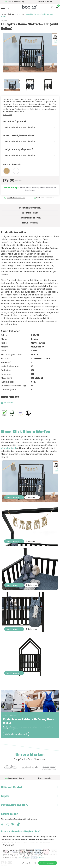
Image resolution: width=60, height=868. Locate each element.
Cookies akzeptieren (48, 863)
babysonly (31, 585)
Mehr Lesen (8, 115)
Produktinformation (30, 208)
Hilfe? (16, 198)
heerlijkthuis (32, 497)
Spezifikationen (30, 213)
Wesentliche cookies (30, 863)
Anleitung (7, 403)
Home (3, 14)
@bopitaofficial (8, 448)
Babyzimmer (13, 14)
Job (22, 14)
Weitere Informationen (16, 734)
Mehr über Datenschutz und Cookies (31, 858)
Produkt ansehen (14, 497)
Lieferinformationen (30, 218)
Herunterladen (30, 223)
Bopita (4, 21)
